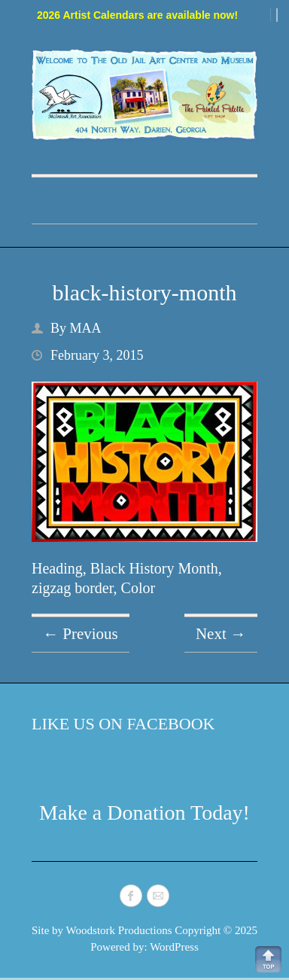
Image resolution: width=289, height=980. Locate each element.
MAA (86, 328)
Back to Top (268, 959)
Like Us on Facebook (123, 724)
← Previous (81, 634)
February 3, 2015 (97, 355)
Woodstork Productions (119, 930)
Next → (221, 634)
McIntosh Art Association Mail (158, 896)
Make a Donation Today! (144, 813)
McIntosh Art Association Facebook (131, 896)
